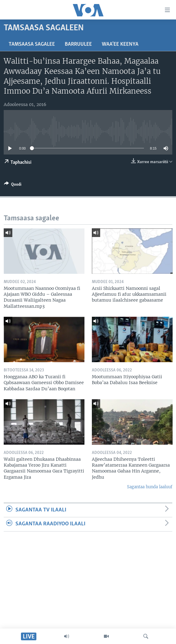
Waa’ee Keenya (120, 44)
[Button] (13, 185)
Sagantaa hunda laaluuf (150, 487)
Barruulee (78, 44)
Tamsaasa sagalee (32, 44)
